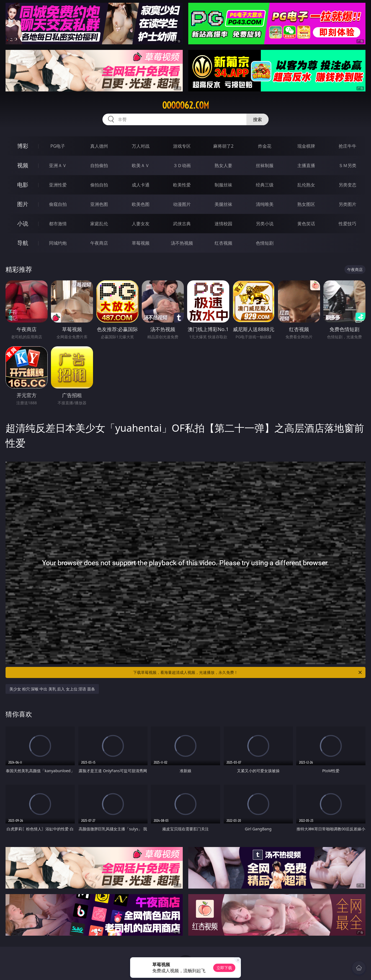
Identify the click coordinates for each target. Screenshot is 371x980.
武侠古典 (182, 224)
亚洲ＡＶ (58, 165)
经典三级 (265, 185)
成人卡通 (141, 185)
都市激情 (58, 224)
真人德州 (99, 146)
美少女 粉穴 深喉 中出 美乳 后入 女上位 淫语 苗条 (52, 689)
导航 (23, 243)
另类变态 (347, 185)
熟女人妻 (223, 165)
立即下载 (224, 968)
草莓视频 (141, 243)
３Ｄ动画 (182, 165)
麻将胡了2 (223, 146)
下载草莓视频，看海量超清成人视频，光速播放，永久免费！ (248, 672)
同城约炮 (58, 243)
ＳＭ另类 (347, 165)
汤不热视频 (182, 243)
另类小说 (265, 224)
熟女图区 (306, 204)
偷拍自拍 (99, 185)
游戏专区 (182, 146)
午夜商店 (99, 243)
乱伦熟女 (306, 185)
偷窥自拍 (58, 204)
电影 (23, 185)
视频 (23, 165)
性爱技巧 (347, 224)
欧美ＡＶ (141, 165)
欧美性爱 (182, 185)
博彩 (23, 146)
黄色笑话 (306, 224)
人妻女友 (141, 224)
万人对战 (141, 146)
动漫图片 (182, 204)
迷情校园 (223, 224)
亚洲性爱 (58, 185)
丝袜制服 (265, 165)
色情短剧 (265, 243)
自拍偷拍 (99, 165)
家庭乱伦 (99, 224)
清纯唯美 (265, 204)
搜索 (257, 119)
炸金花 (265, 146)
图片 (23, 204)
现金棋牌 (306, 146)
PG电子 (58, 146)
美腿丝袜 (223, 204)
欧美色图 (141, 204)
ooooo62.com (186, 105)
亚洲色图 (99, 204)
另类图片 (347, 204)
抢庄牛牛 (347, 146)
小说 (23, 223)
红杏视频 (223, 243)
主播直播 (306, 165)
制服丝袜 (223, 185)
